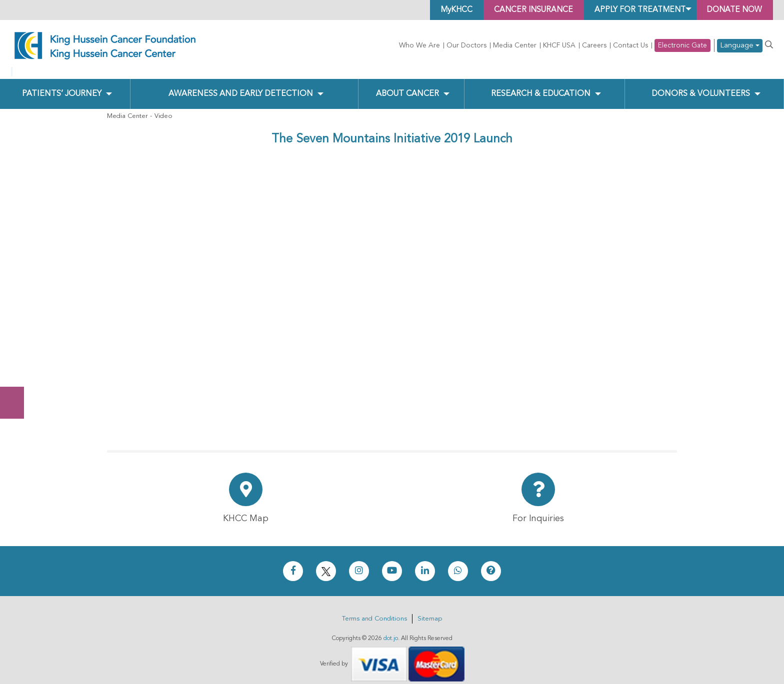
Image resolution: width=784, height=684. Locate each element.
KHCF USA (559, 45)
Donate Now (17, 326)
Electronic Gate (682, 45)
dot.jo (391, 631)
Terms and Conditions (374, 611)
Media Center (515, 45)
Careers (594, 45)
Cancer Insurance (525, 10)
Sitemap (430, 611)
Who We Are (419, 45)
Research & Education (540, 85)
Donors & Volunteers (701, 85)
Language (740, 46)
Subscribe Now (17, 365)
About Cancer (407, 85)
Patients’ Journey (61, 85)
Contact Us (630, 45)
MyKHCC (445, 10)
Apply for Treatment (634, 10)
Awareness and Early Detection (240, 85)
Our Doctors (466, 45)
